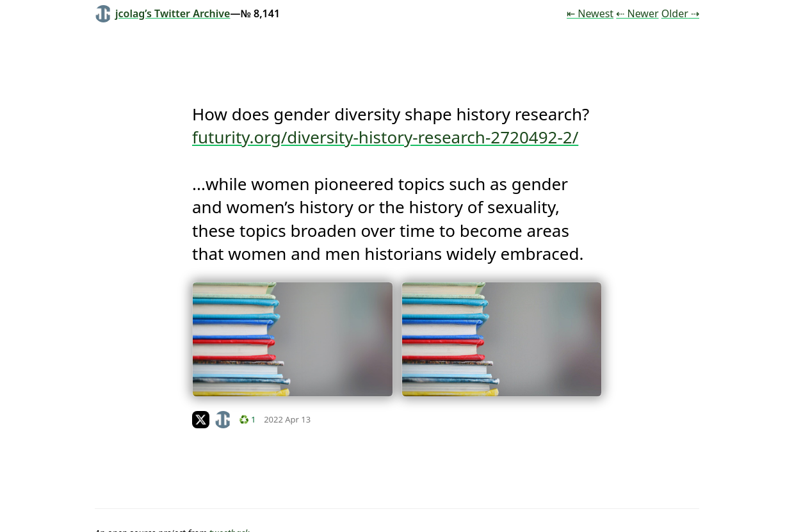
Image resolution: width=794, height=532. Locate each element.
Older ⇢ (680, 13)
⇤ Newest (590, 13)
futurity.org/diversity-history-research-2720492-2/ (385, 137)
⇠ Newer (637, 13)
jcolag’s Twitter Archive (162, 13)
